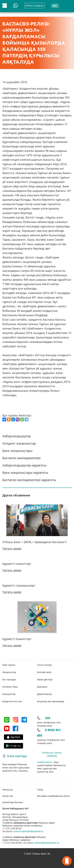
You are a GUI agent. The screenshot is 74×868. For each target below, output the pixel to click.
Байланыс (42, 687)
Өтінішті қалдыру (35, 6)
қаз (55, 5)
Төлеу (40, 790)
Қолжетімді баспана (13, 802)
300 (48, 718)
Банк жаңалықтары (17, 451)
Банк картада (17, 756)
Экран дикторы (45, 680)
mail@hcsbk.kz (44, 762)
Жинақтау (8, 790)
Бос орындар (9, 680)
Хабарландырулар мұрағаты (24, 465)
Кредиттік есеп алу (12, 701)
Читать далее (12, 548)
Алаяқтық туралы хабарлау (52, 754)
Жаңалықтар (9, 672)
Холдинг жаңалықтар (19, 443)
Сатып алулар (44, 665)
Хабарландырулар (17, 436)
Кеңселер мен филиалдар (51, 701)
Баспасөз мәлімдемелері (21, 458)
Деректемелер (44, 694)
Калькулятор (9, 694)
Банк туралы (9, 665)
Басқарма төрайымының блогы (53, 796)
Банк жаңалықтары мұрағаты (25, 473)
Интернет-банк (10, 687)
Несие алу (8, 796)
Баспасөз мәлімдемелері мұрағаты (29, 480)
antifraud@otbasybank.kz (47, 843)
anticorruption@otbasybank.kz (29, 831)
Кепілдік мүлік (44, 672)
